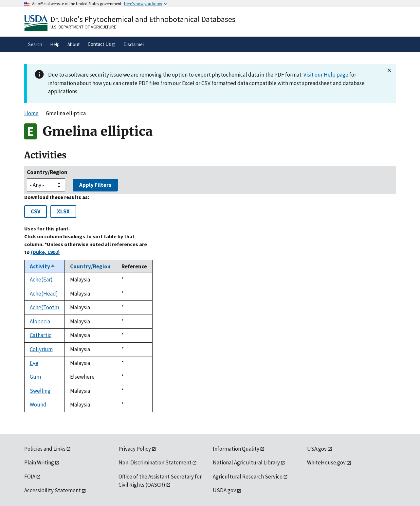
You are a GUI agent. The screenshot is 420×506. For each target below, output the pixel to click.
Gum (35, 377)
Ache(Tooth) (45, 307)
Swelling (40, 391)
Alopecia (40, 321)
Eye (34, 363)
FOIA (30, 477)
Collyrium (41, 349)
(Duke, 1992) (45, 252)
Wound (38, 405)
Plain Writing (39, 462)
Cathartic (41, 335)
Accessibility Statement (53, 490)
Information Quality (236, 449)
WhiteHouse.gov (326, 462)
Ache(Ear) (41, 280)
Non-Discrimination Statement (155, 462)
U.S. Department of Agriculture (83, 27)
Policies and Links (45, 449)
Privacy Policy (135, 449)
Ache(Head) (44, 294)
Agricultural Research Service (248, 477)
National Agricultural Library (246, 462)
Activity (43, 266)
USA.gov (317, 449)
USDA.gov (224, 490)
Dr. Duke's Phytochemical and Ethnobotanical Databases (143, 19)
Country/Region (47, 172)
